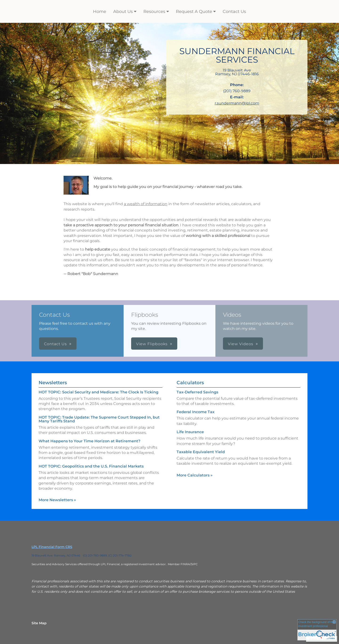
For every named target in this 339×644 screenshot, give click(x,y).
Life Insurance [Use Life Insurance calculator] (190, 432)
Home (100, 12)
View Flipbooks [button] (152, 344)
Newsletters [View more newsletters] (53, 383)
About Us (123, 12)
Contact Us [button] (55, 344)
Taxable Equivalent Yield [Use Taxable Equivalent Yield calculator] (201, 452)
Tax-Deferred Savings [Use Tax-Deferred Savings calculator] (197, 392)
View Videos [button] (241, 344)
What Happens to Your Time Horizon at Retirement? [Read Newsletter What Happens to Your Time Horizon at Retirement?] (89, 441)
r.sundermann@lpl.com (237, 103)
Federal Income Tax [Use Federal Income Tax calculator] (196, 412)
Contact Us (234, 12)
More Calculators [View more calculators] (195, 475)
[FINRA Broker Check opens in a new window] (317, 630)
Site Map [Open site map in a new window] (39, 623)
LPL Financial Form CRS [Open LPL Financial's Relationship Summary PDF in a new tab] (52, 547)
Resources (154, 12)
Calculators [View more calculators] (190, 383)
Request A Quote (194, 12)
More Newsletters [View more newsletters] (57, 500)
